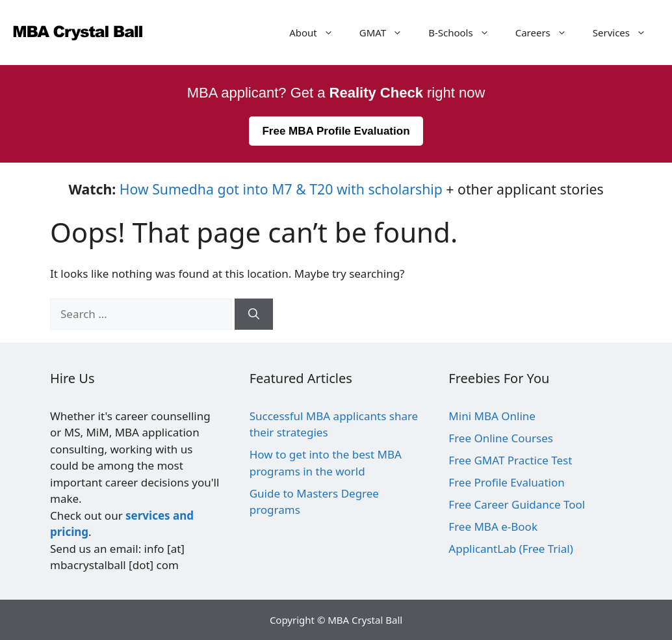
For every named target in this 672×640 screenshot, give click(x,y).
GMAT (387, 33)
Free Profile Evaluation (506, 482)
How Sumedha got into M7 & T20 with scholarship (281, 189)
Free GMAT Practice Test (510, 460)
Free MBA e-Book (493, 527)
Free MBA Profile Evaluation (336, 131)
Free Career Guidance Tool (517, 504)
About (318, 33)
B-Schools (465, 33)
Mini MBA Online (492, 416)
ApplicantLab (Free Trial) (510, 549)
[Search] (254, 314)
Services (626, 33)
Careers (548, 33)
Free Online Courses (501, 438)
